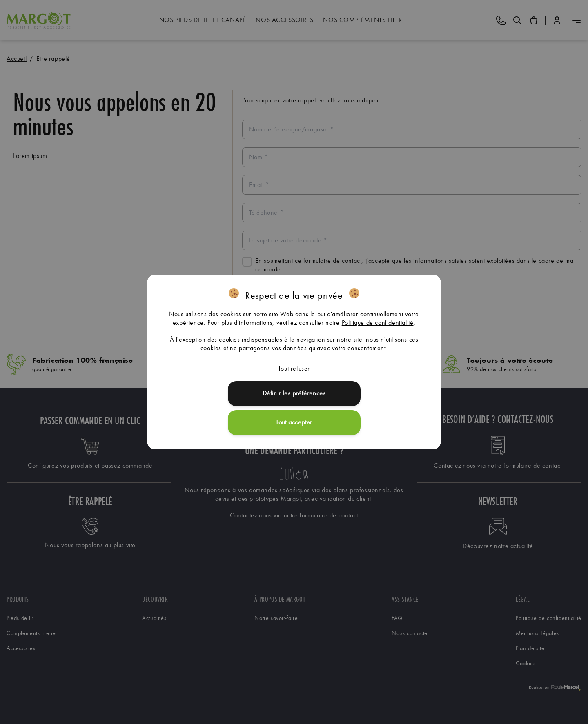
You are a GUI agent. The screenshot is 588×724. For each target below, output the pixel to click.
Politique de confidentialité (378, 323)
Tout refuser (294, 368)
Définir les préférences (294, 393)
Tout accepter (294, 422)
